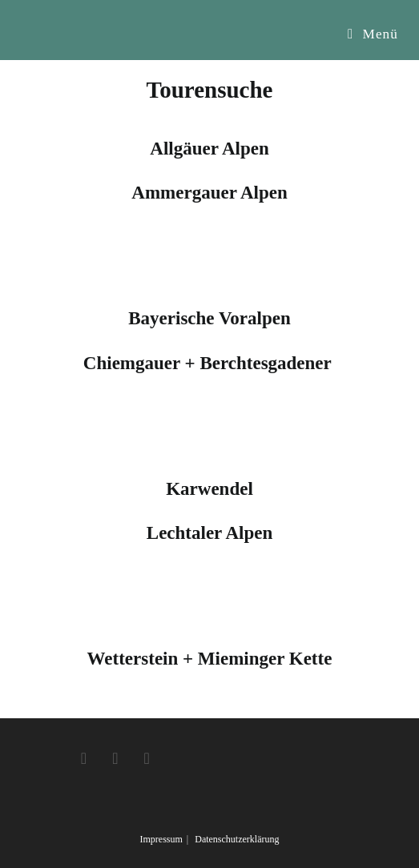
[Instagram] (115, 758)
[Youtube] (146, 758)
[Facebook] (84, 758)
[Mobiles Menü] (373, 34)
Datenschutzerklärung (237, 839)
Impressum (161, 839)
